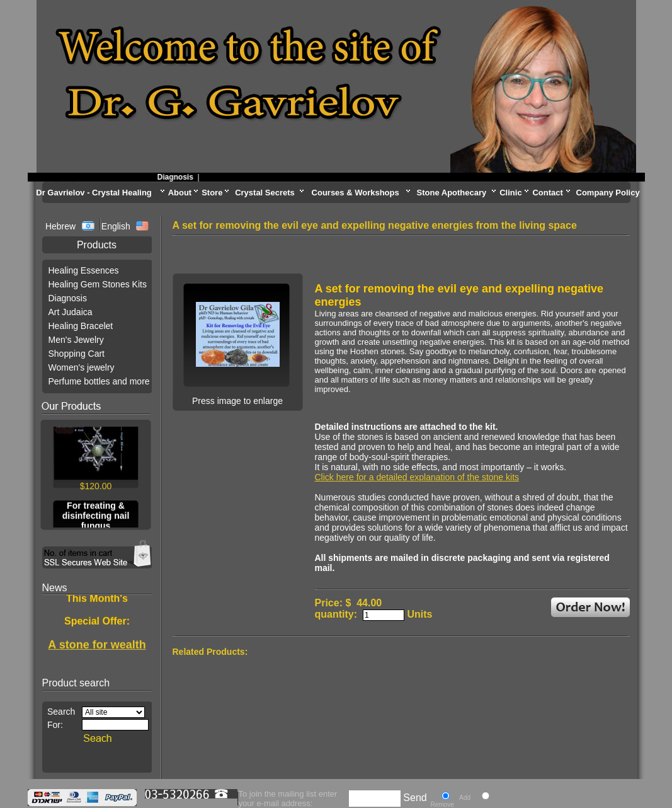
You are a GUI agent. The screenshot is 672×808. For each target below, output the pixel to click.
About (180, 193)
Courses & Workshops (356, 193)
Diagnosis (179, 177)
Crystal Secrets (265, 193)
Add (465, 798)
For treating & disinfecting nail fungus (95, 517)
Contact (547, 193)
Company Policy (608, 193)
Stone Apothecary (452, 193)
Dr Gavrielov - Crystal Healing (94, 193)
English (116, 226)
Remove (442, 805)
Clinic (510, 193)
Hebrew (62, 226)
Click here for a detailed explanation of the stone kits (417, 477)
